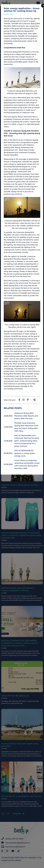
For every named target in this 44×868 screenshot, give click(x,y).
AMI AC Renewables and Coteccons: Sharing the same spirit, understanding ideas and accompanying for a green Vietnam (27, 441)
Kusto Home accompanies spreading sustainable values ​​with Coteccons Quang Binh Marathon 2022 (27, 464)
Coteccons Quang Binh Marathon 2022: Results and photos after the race (26, 416)
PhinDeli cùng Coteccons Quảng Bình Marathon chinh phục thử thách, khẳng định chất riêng (26, 427)
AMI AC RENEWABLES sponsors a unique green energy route (25, 453)
